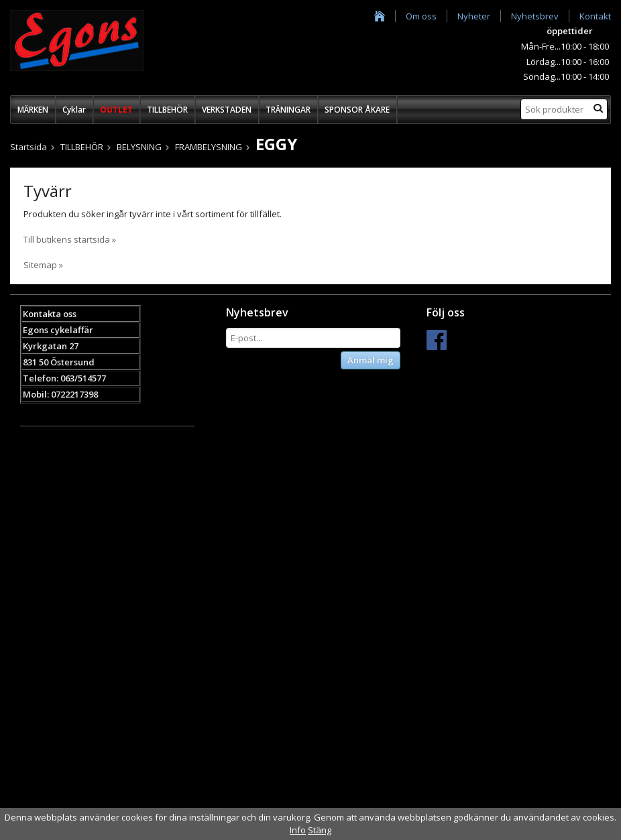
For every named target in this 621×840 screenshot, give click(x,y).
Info (298, 830)
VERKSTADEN (227, 110)
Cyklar (74, 110)
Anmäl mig (371, 360)
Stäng (320, 830)
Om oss (421, 16)
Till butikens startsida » (70, 239)
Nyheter (474, 16)
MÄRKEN (33, 110)
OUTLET (116, 110)
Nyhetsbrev (535, 16)
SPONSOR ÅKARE (357, 110)
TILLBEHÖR (167, 110)
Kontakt (595, 16)
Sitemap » (43, 265)
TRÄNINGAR (288, 110)
